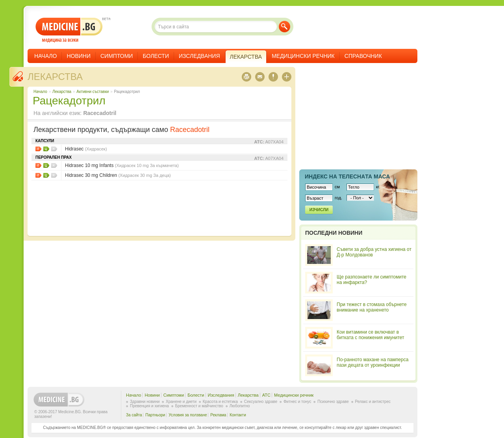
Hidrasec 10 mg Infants (122, 165)
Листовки (38, 149)
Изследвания (199, 56)
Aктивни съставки (93, 92)
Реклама (218, 415)
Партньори (155, 415)
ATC (266, 395)
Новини (79, 56)
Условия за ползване (188, 415)
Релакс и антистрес (373, 402)
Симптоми (117, 56)
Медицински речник (303, 56)
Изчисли (319, 210)
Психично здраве (333, 402)
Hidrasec (86, 149)
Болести (156, 56)
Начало (45, 56)
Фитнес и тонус (297, 402)
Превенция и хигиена (149, 406)
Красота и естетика (220, 402)
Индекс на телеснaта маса (347, 176)
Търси (284, 27)
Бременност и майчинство (199, 406)
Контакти (238, 415)
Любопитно (240, 406)
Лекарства (55, 77)
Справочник (363, 56)
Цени (46, 149)
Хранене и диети (181, 402)
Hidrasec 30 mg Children (118, 175)
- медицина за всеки (69, 30)
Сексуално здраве (261, 402)
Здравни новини (145, 402)
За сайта (134, 415)
